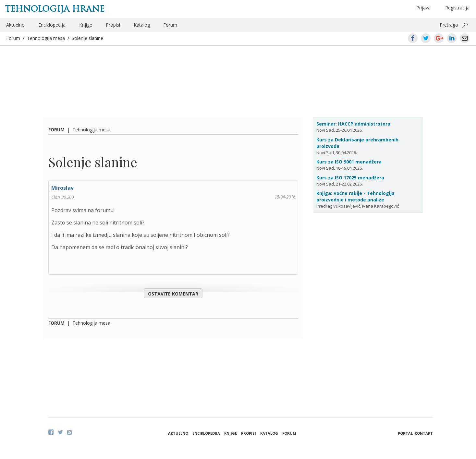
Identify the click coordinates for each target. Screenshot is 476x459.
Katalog (142, 25)
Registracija (457, 8)
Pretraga (449, 25)
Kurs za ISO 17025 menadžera (350, 178)
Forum (170, 25)
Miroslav (62, 188)
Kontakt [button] (424, 433)
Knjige (86, 25)
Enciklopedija (52, 25)
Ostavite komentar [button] (173, 294)
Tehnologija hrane (55, 9)
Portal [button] (405, 433)
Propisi (113, 25)
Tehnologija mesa (46, 38)
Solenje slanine (87, 38)
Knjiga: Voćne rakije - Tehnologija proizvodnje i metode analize (355, 196)
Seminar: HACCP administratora (353, 124)
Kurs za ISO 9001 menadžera (349, 162)
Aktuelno (15, 25)
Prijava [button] (423, 8)
